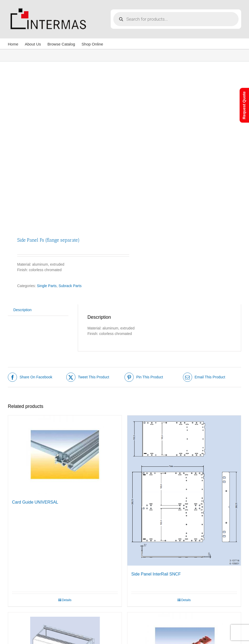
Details (67, 600)
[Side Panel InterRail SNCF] (184, 491)
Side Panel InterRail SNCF (156, 574)
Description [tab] (22, 310)
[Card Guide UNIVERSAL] (65, 455)
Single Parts (47, 286)
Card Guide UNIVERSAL (35, 502)
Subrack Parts (70, 286)
